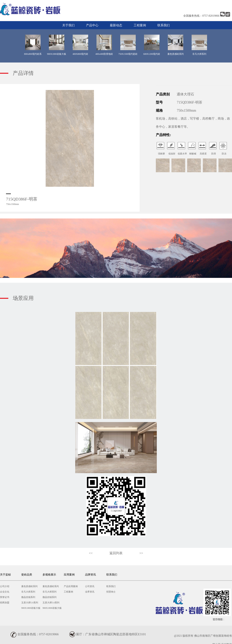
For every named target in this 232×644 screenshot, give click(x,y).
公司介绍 (5, 586)
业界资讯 (90, 592)
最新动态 (116, 25)
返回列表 (116, 553)
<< (91, 553)
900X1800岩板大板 (31, 608)
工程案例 (140, 25)
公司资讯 (90, 586)
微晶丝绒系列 (28, 597)
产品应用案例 (71, 586)
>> (141, 553)
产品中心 (92, 25)
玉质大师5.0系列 (30, 603)
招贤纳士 (111, 592)
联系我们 (164, 25)
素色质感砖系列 (29, 586)
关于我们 (68, 25)
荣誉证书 (5, 597)
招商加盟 (5, 603)
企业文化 (5, 592)
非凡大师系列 (28, 592)
